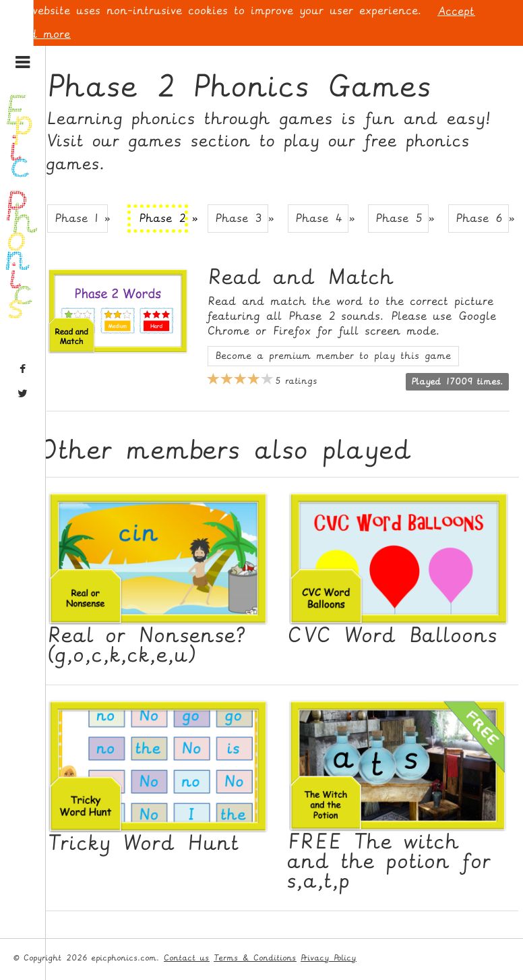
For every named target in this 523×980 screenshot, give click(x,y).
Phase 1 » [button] (82, 218)
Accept (456, 11)
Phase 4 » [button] (322, 218)
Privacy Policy (329, 958)
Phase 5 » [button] (402, 218)
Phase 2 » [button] (164, 218)
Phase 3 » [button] (242, 218)
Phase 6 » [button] (483, 218)
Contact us (187, 958)
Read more (40, 34)
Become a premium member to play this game (333, 356)
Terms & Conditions (255, 958)
